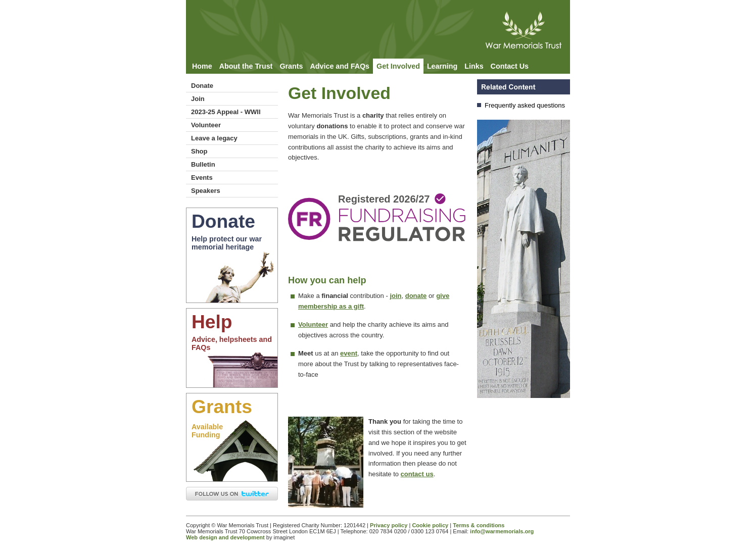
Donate (202, 86)
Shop (199, 151)
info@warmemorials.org (502, 531)
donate (416, 296)
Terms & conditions (479, 525)
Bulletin (203, 164)
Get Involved (398, 66)
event (349, 353)
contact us (417, 474)
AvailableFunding (207, 431)
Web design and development (225, 537)
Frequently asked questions (525, 105)
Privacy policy (389, 525)
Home (202, 66)
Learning (442, 66)
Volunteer (206, 125)
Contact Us (510, 66)
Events (202, 178)
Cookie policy (430, 525)
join (395, 296)
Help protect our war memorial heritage (227, 243)
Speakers (206, 191)
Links (474, 66)
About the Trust (246, 66)
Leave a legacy (214, 138)
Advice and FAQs (340, 66)
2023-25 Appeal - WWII (226, 112)
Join (198, 99)
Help (212, 322)
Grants (291, 66)
